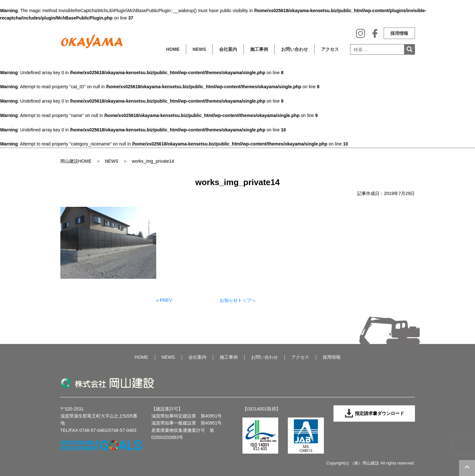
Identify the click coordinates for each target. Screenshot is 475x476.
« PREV (164, 300)
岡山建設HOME (76, 161)
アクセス (330, 49)
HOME (173, 49)
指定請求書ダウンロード (374, 414)
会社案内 (228, 49)
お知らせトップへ (238, 300)
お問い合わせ (295, 49)
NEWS (199, 49)
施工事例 (259, 49)
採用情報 (399, 33)
